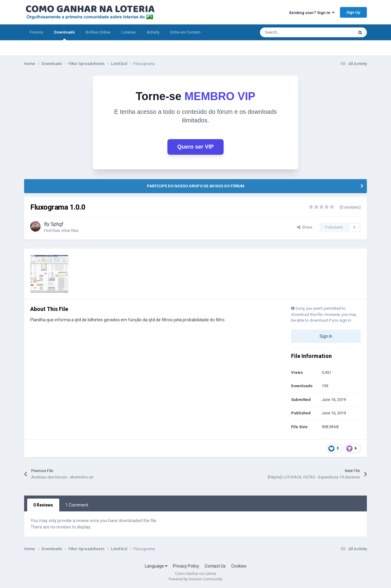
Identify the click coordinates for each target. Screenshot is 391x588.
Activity (153, 32)
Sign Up (353, 12)
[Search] (294, 32)
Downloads (64, 35)
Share (305, 227)
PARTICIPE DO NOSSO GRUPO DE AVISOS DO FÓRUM (196, 186)
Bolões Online (98, 32)
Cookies (239, 566)
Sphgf (57, 224)
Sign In (326, 336)
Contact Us (215, 566)
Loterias (128, 32)
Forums (36, 32)
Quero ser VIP (195, 147)
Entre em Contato (186, 32)
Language (156, 566)
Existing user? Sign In (312, 13)
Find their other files (61, 231)
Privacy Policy (186, 566)
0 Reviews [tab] (43, 505)
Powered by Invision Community (195, 579)
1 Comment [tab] (77, 505)
